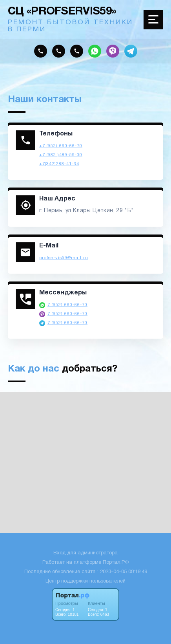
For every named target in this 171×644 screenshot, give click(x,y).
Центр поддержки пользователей (85, 581)
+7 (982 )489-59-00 (61, 155)
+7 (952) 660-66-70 (61, 146)
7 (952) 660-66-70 (67, 305)
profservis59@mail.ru (64, 258)
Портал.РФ (116, 563)
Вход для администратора (85, 553)
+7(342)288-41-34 (59, 164)
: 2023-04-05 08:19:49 (122, 572)
